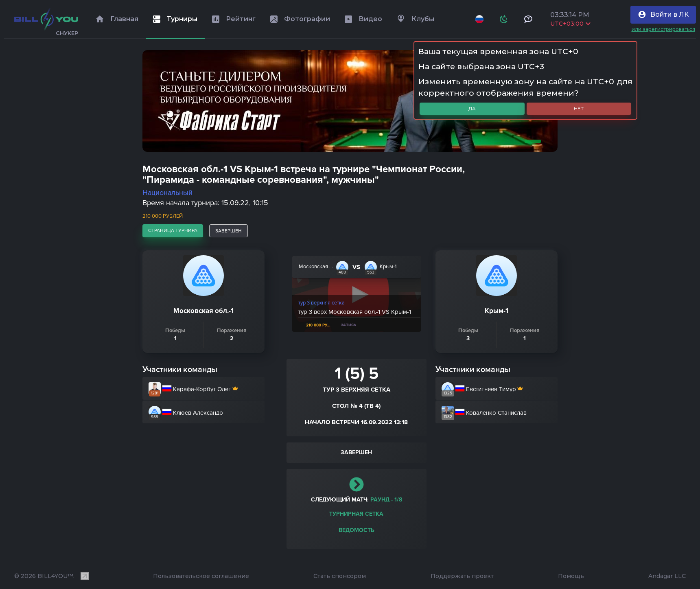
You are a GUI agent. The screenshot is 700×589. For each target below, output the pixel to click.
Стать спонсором (340, 576)
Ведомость (357, 530)
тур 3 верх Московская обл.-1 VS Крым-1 (355, 312)
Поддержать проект (462, 576)
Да (472, 108)
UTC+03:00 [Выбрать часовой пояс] (570, 24)
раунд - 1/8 (386, 500)
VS (356, 267)
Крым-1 (388, 267)
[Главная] (46, 19)
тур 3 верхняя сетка (322, 303)
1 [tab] (531, 141)
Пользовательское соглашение (201, 576)
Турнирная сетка (356, 514)
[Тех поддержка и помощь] (528, 19)
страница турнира (173, 230)
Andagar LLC (667, 576)
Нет (579, 108)
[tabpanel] (350, 101)
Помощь (571, 576)
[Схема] (504, 19)
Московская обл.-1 (316, 267)
